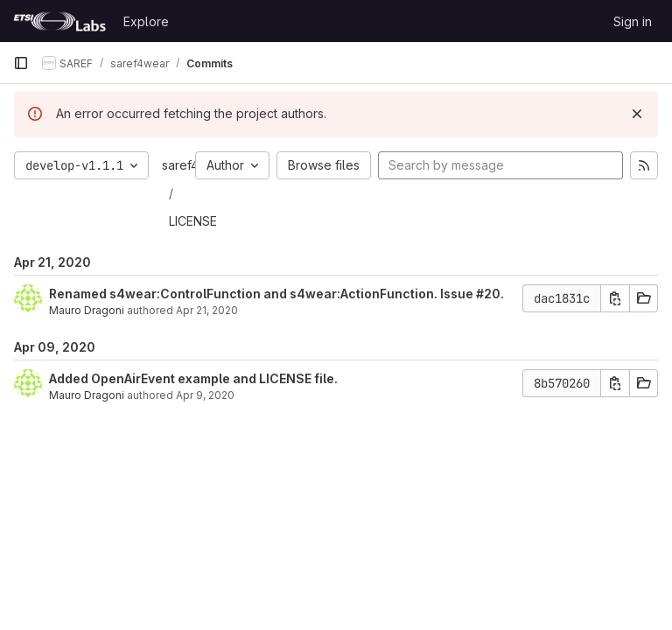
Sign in (633, 21)
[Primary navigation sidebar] (21, 63)
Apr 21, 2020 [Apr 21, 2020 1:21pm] (207, 310)
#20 (488, 294)
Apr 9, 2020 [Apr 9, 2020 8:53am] (205, 395)
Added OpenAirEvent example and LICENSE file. (193, 378)
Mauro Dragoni (87, 310)
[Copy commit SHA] (615, 298)
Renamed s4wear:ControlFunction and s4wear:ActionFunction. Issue (262, 294)
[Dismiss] (637, 114)
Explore (146, 21)
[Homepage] (59, 21)
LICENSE (193, 221)
